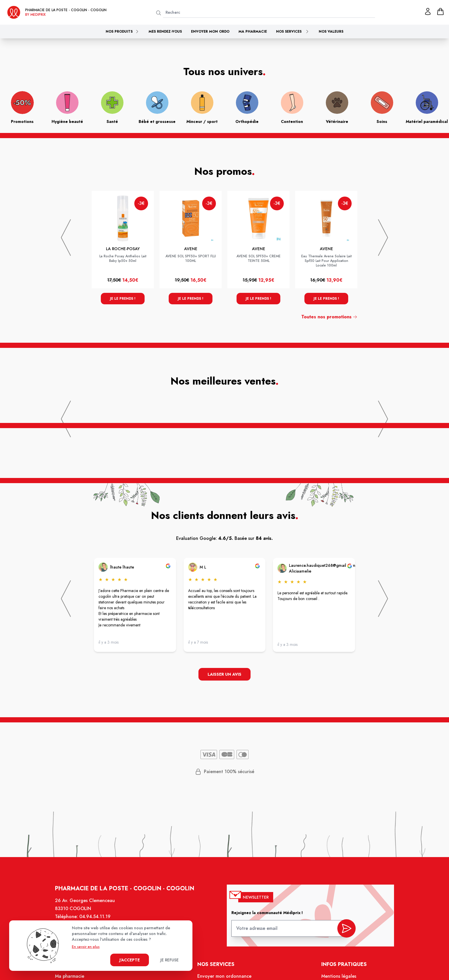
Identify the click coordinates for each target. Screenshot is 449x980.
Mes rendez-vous (165, 32)
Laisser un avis (224, 674)
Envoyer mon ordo (210, 32)
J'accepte (130, 960)
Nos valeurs (331, 32)
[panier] (440, 11)
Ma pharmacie (253, 32)
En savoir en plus (86, 947)
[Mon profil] (428, 11)
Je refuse (170, 960)
